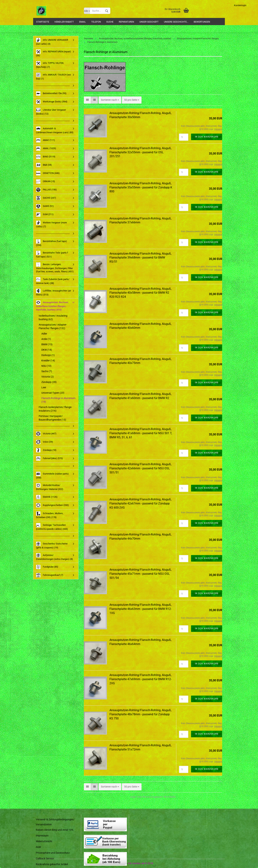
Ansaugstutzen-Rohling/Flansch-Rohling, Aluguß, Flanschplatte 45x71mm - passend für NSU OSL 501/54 (140, 574)
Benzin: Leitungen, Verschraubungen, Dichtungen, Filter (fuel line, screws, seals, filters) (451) (55, 268)
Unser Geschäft (149, 22)
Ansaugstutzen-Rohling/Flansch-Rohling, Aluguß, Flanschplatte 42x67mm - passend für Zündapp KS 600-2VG (140, 503)
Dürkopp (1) (48, 355)
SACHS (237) (46, 198)
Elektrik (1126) (47, 497)
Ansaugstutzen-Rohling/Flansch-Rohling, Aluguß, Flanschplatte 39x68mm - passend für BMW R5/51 (140, 258)
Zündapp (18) (46, 450)
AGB (38, 847)
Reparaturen (126, 22)
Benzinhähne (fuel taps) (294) (52, 243)
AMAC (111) (46, 140)
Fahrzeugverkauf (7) (50, 575)
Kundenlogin (240, 5)
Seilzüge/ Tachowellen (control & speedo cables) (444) (52, 527)
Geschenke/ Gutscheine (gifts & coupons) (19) (52, 545)
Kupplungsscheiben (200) (52, 505)
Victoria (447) (46, 434)
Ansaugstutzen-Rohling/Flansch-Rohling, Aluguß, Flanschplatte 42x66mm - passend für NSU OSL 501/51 (140, 468)
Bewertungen (202, 22)
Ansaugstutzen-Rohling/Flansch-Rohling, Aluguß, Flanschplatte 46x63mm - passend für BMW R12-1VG (140, 609)
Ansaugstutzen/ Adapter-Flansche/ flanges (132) (53, 326)
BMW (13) (47, 344)
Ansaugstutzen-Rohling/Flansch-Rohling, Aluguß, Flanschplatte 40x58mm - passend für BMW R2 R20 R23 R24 (140, 293)
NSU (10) (46, 366)
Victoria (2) (48, 377)
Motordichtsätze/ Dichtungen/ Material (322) (50, 487)
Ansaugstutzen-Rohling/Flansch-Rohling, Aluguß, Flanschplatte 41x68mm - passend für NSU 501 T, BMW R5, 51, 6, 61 (141, 433)
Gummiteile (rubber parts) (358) (52, 475)
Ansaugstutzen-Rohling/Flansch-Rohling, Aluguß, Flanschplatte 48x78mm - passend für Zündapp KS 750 (140, 714)
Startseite (43, 22)
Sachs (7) (47, 371)
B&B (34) (44, 165)
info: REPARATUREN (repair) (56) (53, 53)
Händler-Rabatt (64, 22)
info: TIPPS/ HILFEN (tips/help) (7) (50, 65)
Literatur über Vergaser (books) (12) (51, 111)
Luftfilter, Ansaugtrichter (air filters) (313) (53, 292)
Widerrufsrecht (44, 841)
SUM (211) (45, 214)
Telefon (96, 22)
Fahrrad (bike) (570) (49, 458)
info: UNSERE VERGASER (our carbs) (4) (52, 41)
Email (83, 22)
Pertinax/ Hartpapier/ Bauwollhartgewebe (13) (52, 418)
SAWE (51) (45, 206)
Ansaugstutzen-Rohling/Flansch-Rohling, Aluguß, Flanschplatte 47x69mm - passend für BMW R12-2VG (140, 679)
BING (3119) (46, 157)
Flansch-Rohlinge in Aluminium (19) (58, 400)
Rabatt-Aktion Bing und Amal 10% (55, 830)
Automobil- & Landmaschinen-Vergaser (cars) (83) (55, 130)
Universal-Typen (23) (53, 393)
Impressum (42, 836)
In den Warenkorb (207, 137)
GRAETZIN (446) (48, 173)
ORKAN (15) (46, 182)
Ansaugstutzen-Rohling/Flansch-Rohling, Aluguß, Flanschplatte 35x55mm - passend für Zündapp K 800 (141, 187)
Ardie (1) (46, 339)
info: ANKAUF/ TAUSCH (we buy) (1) (53, 76)
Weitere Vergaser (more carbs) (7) (51, 224)
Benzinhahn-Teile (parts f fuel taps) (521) (52, 254)
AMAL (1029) (46, 149)
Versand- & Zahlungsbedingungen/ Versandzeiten (55, 822)
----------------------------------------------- (53, 86)
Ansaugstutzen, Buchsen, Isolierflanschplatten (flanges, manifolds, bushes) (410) (52, 306)
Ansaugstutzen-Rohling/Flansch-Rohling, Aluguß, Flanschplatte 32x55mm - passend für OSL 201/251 (140, 152)
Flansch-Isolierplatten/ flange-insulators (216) (55, 409)
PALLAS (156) (46, 190)
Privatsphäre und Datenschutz (53, 853)
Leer (44, 387)
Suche (110, 22)
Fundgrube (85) (47, 567)
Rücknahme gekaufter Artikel (52, 864)
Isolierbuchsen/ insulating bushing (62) (53, 317)
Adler (44, 334)
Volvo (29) (45, 442)
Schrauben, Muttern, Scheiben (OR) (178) (50, 515)
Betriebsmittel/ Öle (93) (51, 93)
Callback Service (45, 858)
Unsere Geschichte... (176, 22)
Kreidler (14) (48, 361)
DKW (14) (47, 350)
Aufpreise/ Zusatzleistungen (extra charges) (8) (54, 557)
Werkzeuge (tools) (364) (52, 102)
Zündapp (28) (49, 382)
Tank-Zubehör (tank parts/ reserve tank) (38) (53, 281)
